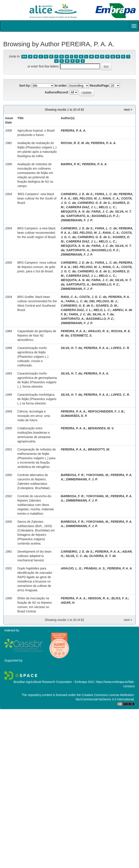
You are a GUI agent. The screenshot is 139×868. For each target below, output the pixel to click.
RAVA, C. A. (111, 198)
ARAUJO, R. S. (98, 331)
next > (128, 110)
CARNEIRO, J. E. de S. (77, 194)
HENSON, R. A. (99, 598)
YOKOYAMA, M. (97, 475)
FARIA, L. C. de (106, 194)
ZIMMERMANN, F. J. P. (77, 220)
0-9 (24, 57)
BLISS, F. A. (120, 598)
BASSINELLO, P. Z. (105, 216)
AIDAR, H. (68, 603)
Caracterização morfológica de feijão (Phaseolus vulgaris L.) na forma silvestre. (37, 399)
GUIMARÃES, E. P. (74, 416)
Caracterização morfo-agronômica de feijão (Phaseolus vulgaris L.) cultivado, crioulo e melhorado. (33, 357)
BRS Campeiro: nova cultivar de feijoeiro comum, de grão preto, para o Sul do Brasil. (37, 267)
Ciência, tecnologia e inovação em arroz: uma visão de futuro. (34, 416)
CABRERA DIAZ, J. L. (81, 207)
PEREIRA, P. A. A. (73, 131)
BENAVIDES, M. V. (101, 428)
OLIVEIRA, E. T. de (103, 556)
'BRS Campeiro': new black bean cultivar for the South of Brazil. (37, 198)
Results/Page (99, 86)
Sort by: (25, 86)
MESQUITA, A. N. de (75, 211)
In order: (61, 86)
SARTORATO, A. (78, 216)
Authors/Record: (57, 92)
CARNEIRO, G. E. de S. (94, 203)
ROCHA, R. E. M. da (75, 143)
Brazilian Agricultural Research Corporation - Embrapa (50, 682)
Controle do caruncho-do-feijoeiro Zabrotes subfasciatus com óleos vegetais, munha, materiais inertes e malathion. (36, 505)
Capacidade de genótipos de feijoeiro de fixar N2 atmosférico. (37, 335)
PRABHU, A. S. (95, 568)
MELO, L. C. (107, 207)
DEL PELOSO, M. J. (87, 198)
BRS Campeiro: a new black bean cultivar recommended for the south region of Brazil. (37, 233)
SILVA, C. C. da (76, 556)
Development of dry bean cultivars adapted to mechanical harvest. (34, 556)
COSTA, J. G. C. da (93, 297)
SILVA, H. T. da (103, 314)
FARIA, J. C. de (102, 211)
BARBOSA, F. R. (72, 475)
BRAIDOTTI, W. (99, 449)
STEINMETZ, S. (81, 335)
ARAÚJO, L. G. (71, 568)
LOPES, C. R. (120, 348)
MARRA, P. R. (70, 164)
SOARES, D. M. (107, 306)
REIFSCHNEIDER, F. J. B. (106, 411)
